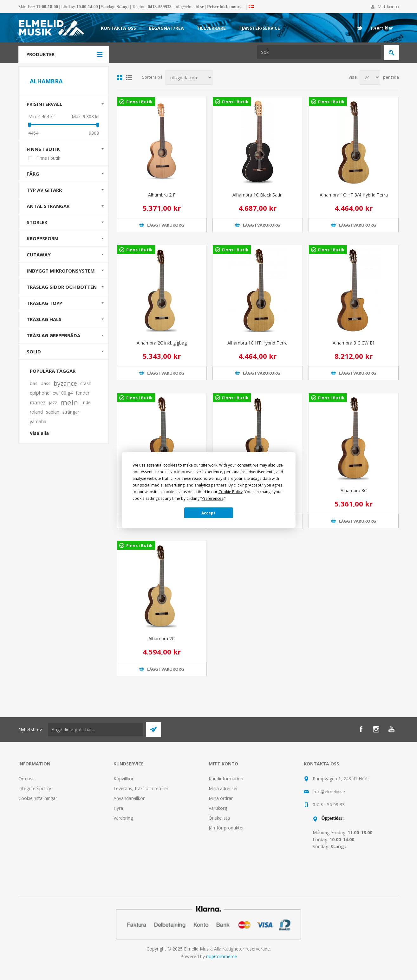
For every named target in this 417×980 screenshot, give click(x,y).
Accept (208, 513)
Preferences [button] (212, 498)
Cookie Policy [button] (231, 492)
